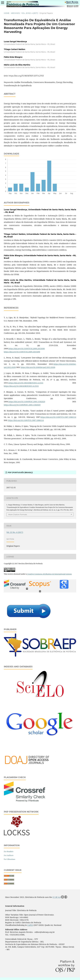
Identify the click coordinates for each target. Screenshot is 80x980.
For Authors (9, 855)
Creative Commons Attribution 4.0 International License (49, 574)
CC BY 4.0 (60, 897)
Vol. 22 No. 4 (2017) (30, 13)
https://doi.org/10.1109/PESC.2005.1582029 (27, 402)
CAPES (30, 925)
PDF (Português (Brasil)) (20, 472)
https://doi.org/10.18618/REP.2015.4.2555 (26, 383)
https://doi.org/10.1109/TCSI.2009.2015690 (27, 349)
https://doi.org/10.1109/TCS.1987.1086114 (58, 417)
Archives (15, 13)
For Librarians (10, 859)
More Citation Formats (18, 514)
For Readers (9, 851)
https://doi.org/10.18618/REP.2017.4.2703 (26, 76)
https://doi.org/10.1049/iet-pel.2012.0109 (38, 367)
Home (7, 13)
